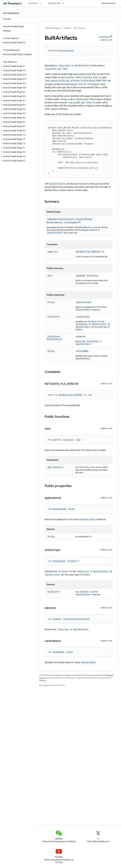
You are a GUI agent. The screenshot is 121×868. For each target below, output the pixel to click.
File (81, 84)
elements (81, 337)
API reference (11, 13)
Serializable (71, 222)
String (51, 302)
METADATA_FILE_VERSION (88, 252)
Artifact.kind (90, 77)
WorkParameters (55, 222)
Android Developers (52, 28)
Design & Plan (54, 3)
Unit (50, 276)
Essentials (33, 3)
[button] (17, 43)
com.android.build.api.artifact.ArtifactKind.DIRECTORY (76, 81)
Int (56, 252)
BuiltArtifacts (66, 51)
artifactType (83, 317)
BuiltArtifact (82, 66)
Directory (92, 276)
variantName (82, 351)
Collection (64, 66)
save (78, 276)
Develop (67, 28)
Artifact (70, 77)
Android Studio (109, 3)
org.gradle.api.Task (56, 69)
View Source (104, 37)
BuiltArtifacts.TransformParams (75, 219)
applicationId (83, 302)
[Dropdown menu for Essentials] (41, 3)
